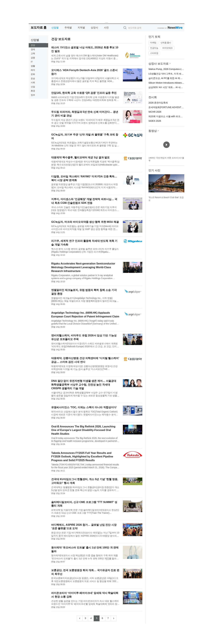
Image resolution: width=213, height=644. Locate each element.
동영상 (153, 131)
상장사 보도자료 (159, 64)
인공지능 (154, 48)
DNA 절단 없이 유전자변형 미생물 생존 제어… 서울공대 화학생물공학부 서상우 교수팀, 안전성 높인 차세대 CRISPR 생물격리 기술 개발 (84, 385)
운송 (33, 78)
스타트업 (154, 53)
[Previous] (80, 618)
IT (32, 62)
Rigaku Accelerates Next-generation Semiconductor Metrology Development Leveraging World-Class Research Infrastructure (83, 267)
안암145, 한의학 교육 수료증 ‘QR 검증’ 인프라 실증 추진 (84, 93)
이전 (151, 184)
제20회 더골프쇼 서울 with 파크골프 (167, 116)
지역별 (81, 28)
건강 (33, 45)
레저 (33, 70)
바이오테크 (168, 48)
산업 (33, 87)
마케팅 (153, 43)
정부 (33, 95)
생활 (33, 66)
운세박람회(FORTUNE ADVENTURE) (168, 107)
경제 (33, 49)
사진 (106, 28)
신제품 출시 (166, 43)
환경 (33, 91)
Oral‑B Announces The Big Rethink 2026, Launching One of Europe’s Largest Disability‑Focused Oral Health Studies (83, 430)
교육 (33, 53)
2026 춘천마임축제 (158, 103)
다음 (182, 184)
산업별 (55, 28)
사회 (33, 83)
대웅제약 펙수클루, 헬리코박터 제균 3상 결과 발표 (80, 157)
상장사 (94, 28)
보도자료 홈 (38, 28)
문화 (33, 74)
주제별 (68, 28)
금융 (33, 58)
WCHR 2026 (155, 112)
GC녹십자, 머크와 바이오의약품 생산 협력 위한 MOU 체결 (85, 222)
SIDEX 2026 (155, 121)
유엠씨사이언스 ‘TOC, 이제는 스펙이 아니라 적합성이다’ (84, 407)
